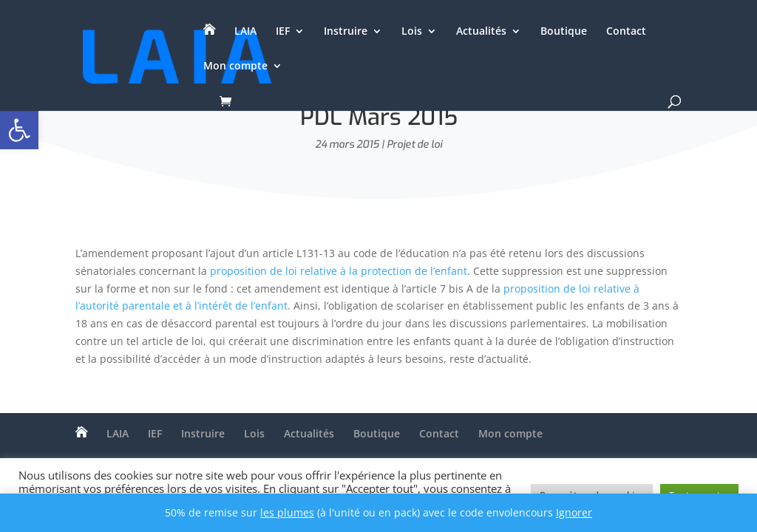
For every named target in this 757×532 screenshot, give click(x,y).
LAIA (245, 32)
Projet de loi (414, 144)
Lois (412, 32)
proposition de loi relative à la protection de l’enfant (339, 271)
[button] (19, 130)
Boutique (564, 32)
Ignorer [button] (574, 512)
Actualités (481, 32)
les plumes (287, 512)
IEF (283, 32)
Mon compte (235, 66)
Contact (626, 32)
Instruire (346, 32)
